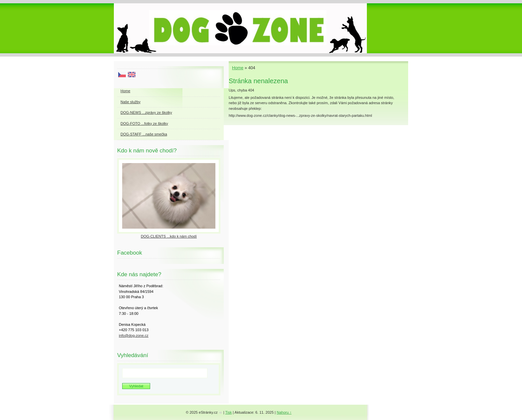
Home (238, 68)
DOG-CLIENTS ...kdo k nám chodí (169, 236)
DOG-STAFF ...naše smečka (144, 134)
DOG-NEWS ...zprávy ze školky (146, 112)
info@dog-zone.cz (134, 335)
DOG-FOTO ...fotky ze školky (144, 123)
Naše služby (130, 102)
